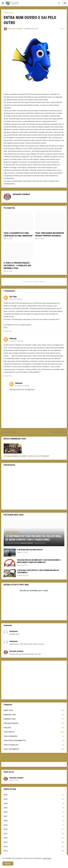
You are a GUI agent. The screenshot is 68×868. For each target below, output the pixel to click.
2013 (34, 851)
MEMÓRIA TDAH (34, 715)
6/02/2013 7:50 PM (16, 299)
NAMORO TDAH (34, 719)
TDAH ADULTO (34, 732)
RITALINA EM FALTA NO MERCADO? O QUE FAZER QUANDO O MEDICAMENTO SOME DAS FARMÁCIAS (39, 561)
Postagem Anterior (9, 432)
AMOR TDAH (34, 710)
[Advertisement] (34, 488)
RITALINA (34, 728)
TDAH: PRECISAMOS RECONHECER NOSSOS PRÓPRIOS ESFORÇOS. (50, 234)
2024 (34, 804)
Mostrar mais (14, 780)
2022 (34, 812)
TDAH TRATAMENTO (34, 749)
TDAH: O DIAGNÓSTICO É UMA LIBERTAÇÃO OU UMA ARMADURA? (18, 234)
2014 (34, 847)
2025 (34, 799)
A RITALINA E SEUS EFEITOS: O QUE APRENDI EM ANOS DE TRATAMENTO (38, 572)
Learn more (47, 858)
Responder (8, 331)
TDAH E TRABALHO (34, 745)
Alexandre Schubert (16, 778)
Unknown (13, 339)
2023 (34, 808)
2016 (34, 838)
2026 (34, 795)
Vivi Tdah (13, 297)
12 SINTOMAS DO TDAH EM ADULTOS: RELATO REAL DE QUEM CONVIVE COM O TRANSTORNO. (34, 538)
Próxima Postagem (58, 432)
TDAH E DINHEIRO (34, 736)
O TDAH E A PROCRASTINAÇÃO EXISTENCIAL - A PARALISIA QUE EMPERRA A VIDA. (17, 265)
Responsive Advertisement (34, 282)
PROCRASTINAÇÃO (34, 723)
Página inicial (9, 13)
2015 (34, 842)
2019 (34, 825)
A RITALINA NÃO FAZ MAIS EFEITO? (30, 550)
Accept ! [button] (8, 864)
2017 (34, 834)
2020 (34, 821)
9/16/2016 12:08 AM (22, 386)
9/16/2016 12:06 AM (16, 341)
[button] (3, 3)
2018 (34, 829)
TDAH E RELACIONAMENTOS (34, 741)
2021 (34, 816)
